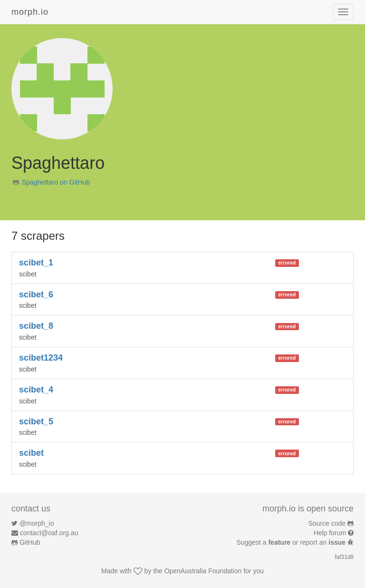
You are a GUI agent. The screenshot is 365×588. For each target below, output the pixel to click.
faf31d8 (344, 557)
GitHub (30, 542)
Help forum (330, 533)
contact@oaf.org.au (49, 533)
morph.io (30, 12)
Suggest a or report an (292, 542)
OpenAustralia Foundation (203, 571)
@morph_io (37, 523)
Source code (327, 523)
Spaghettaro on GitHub (56, 182)
